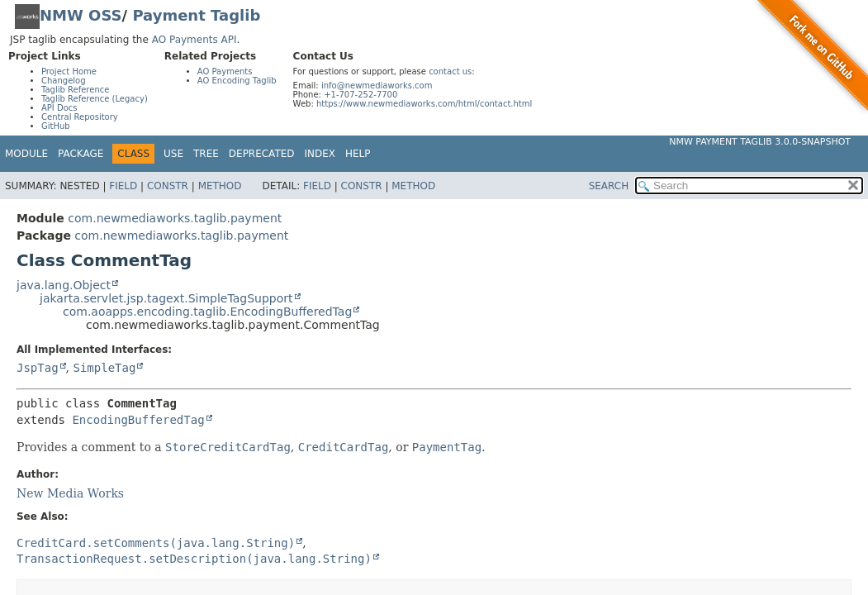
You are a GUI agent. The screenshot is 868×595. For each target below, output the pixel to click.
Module (26, 154)
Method (220, 186)
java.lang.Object (64, 285)
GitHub (56, 126)
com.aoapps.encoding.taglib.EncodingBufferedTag (207, 312)
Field (123, 186)
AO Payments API (194, 40)
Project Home (69, 71)
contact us (450, 71)
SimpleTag (104, 368)
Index (320, 154)
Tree (206, 154)
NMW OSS (81, 15)
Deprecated (262, 154)
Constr (168, 186)
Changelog (64, 81)
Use (173, 154)
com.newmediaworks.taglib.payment (175, 218)
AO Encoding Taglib (237, 81)
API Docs (59, 108)
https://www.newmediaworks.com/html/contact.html (424, 104)
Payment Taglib (196, 15)
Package (81, 154)
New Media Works (70, 493)
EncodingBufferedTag (138, 420)
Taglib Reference (75, 90)
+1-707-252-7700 (360, 95)
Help (358, 154)
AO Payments (225, 71)
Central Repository (80, 117)
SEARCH (609, 186)
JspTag (38, 368)
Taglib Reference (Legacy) (95, 99)
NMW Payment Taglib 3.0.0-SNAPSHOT (760, 142)
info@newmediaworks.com (377, 86)
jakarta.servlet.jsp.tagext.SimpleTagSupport (166, 298)
